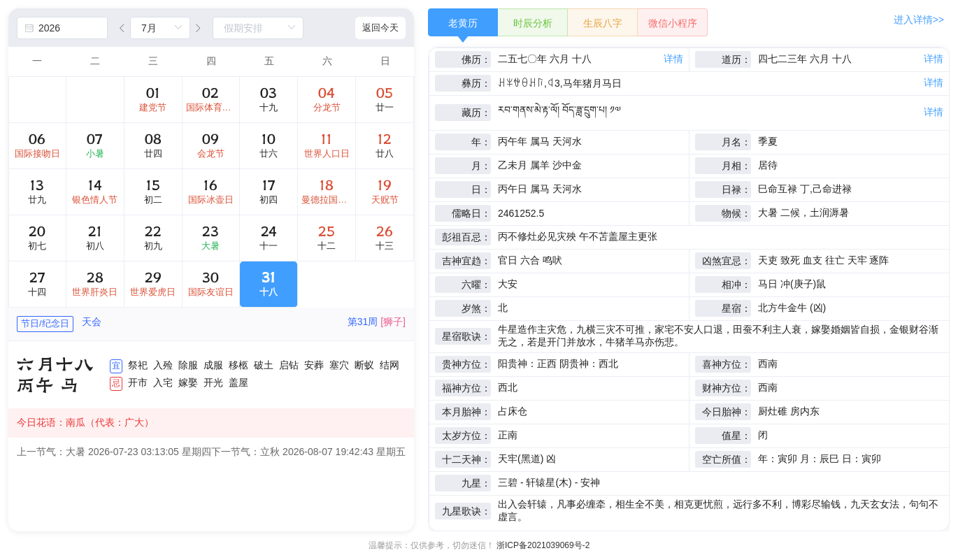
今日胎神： (727, 412)
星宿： (736, 308)
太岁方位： (466, 436)
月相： (736, 166)
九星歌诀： (466, 511)
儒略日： (471, 213)
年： (481, 142)
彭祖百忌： (466, 237)
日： (481, 189)
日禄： (736, 189)
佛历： (476, 59)
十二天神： (466, 459)
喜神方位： (727, 364)
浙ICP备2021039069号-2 (543, 545)
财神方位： (727, 388)
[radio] (463, 22)
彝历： (476, 83)
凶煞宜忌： (727, 261)
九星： (476, 483)
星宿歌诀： (466, 336)
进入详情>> (919, 20)
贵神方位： (466, 364)
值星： (736, 436)
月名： (736, 142)
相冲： (736, 285)
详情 (673, 59)
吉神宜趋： (466, 261)
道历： (736, 59)
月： (481, 166)
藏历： (476, 113)
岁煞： (476, 308)
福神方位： (466, 388)
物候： (736, 213)
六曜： (476, 285)
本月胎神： (466, 412)
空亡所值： (727, 459)
